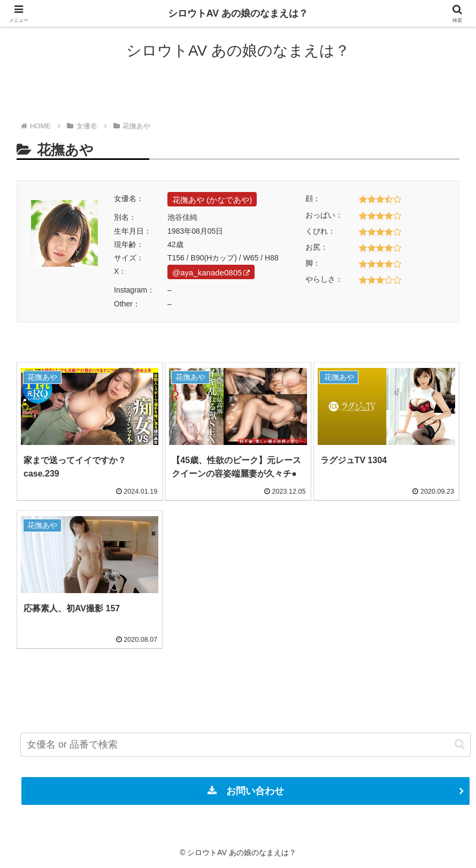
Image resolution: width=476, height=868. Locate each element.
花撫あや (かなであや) (212, 200)
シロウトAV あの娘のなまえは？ (238, 13)
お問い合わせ (246, 791)
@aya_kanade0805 (211, 272)
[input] (245, 745)
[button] (460, 744)
